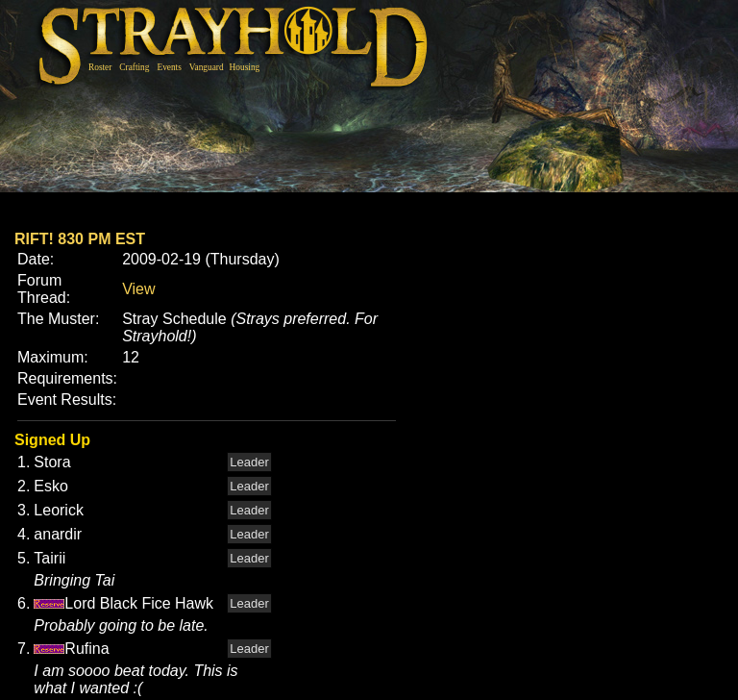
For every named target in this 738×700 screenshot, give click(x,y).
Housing (245, 67)
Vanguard (207, 67)
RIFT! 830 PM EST (80, 239)
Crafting (134, 67)
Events (169, 67)
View (138, 289)
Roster (100, 67)
